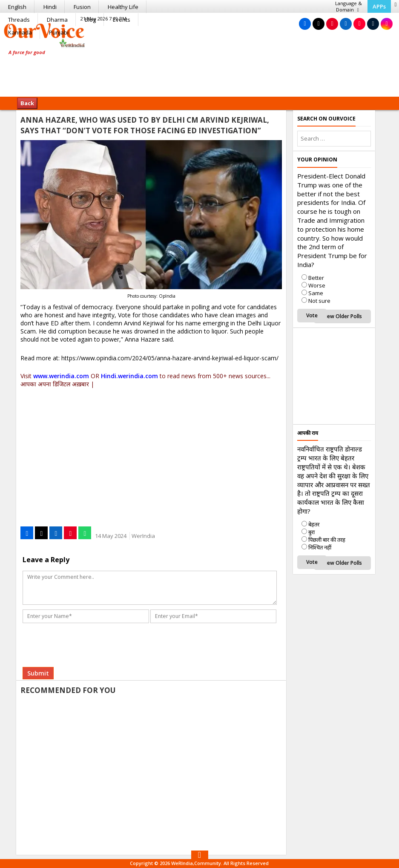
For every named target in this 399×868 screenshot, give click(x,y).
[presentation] (89, 632)
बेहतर (314, 524)
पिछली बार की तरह (327, 540)
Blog (90, 20)
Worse (317, 285)
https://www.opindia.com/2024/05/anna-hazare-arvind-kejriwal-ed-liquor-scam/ (170, 358)
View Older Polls (342, 316)
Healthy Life (123, 7)
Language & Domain (349, 6)
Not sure (319, 301)
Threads (19, 20)
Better (316, 278)
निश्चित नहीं (320, 547)
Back (27, 103)
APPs (379, 6)
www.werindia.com (61, 376)
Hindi (50, 7)
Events (122, 20)
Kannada (20, 32)
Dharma (57, 20)
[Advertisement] (200, 70)
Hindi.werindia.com (129, 376)
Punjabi (59, 32)
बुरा (311, 532)
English (17, 7)
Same (316, 293)
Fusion (82, 7)
